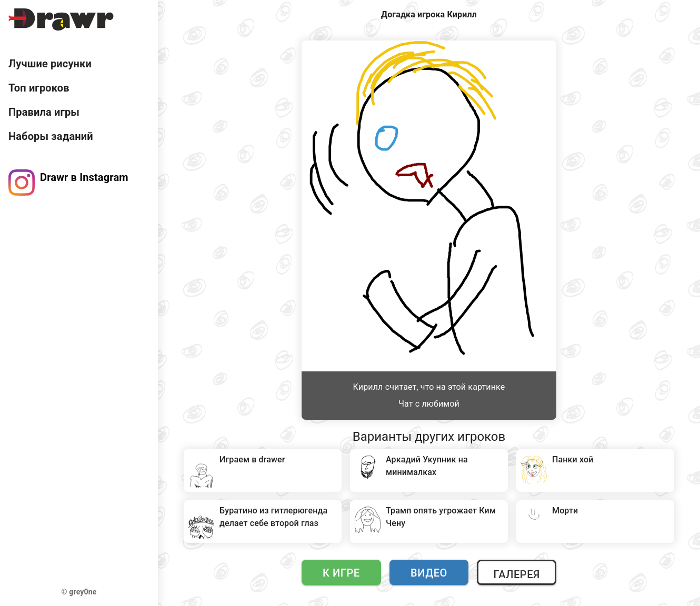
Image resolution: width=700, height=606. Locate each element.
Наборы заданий (51, 136)
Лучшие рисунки (50, 64)
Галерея (516, 574)
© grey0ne (79, 592)
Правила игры (44, 112)
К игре (341, 573)
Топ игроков (39, 88)
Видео (429, 573)
